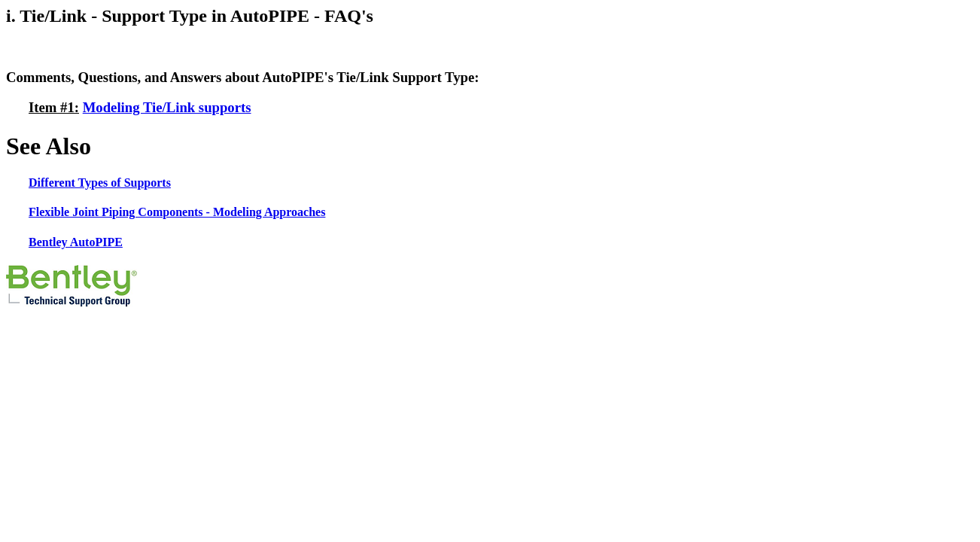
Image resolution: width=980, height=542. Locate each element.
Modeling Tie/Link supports (167, 107)
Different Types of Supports (100, 183)
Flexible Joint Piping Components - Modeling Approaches (177, 212)
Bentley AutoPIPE (76, 242)
